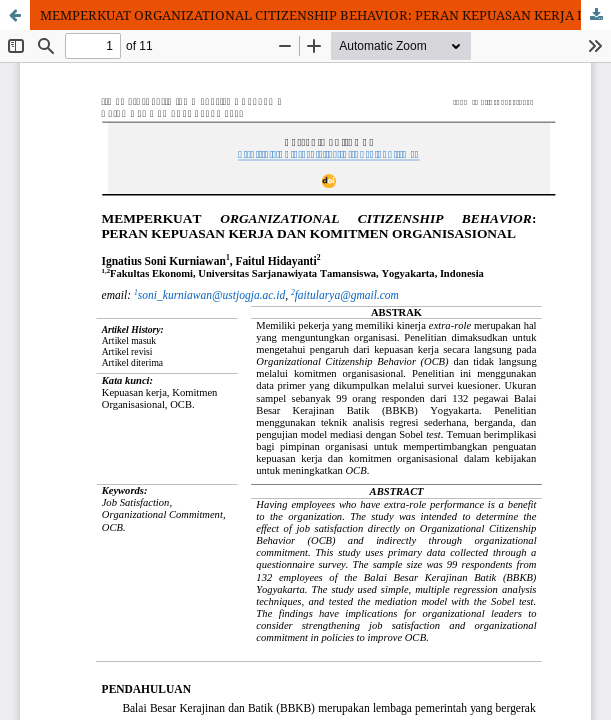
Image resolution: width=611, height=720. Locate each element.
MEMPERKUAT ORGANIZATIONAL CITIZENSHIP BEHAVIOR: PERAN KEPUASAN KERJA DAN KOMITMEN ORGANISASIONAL (325, 15)
